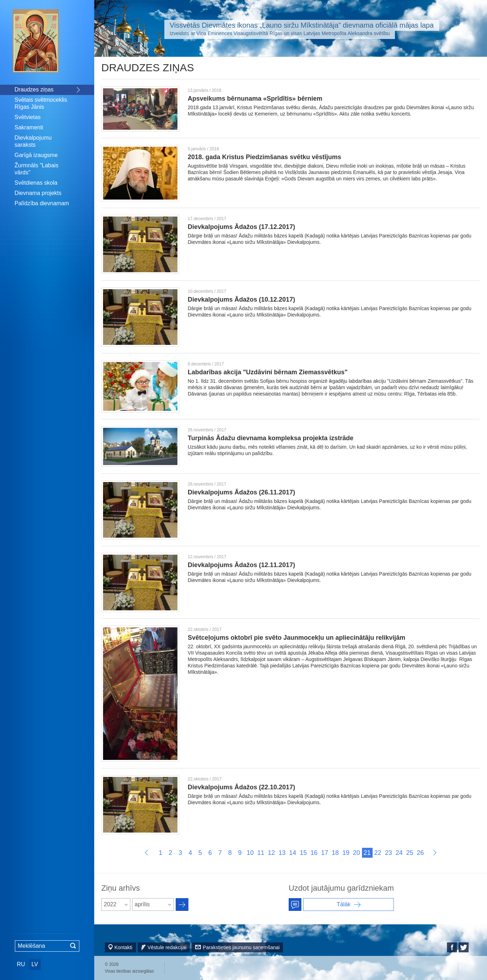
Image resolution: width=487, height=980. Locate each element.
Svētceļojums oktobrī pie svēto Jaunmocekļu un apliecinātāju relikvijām (296, 638)
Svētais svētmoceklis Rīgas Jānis (41, 103)
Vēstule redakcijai (167, 947)
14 (293, 853)
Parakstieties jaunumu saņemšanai (241, 947)
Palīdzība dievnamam (42, 203)
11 (261, 853)
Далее (435, 853)
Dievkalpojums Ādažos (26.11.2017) (241, 492)
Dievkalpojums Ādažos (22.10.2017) (241, 787)
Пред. (146, 853)
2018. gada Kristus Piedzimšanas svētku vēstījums (264, 157)
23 (389, 853)
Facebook (452, 947)
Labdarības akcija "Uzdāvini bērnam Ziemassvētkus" (268, 372)
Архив (182, 905)
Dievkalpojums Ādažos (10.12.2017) (241, 299)
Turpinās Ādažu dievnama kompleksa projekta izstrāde (271, 438)
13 (282, 853)
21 (367, 853)
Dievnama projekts (38, 193)
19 (346, 853)
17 (324, 853)
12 (271, 853)
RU (21, 964)
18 (335, 853)
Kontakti (123, 947)
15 (303, 853)
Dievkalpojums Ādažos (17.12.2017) (241, 227)
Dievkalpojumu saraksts (33, 141)
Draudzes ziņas (34, 89)
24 (399, 853)
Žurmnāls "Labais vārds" (36, 169)
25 (410, 853)
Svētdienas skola (36, 183)
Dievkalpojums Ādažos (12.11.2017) (241, 565)
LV (35, 964)
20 (357, 853)
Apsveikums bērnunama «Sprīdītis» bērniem (255, 99)
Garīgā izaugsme (36, 155)
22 (378, 853)
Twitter (464, 947)
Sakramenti (29, 127)
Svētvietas (28, 117)
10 (250, 853)
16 (314, 853)
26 (420, 853)
